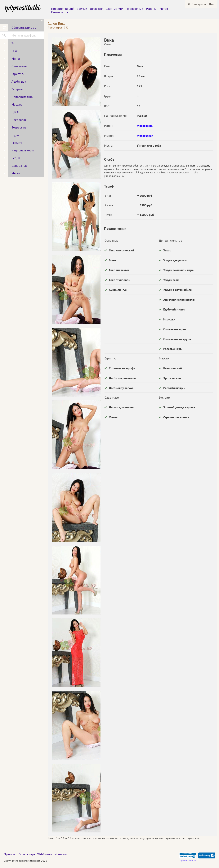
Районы (151, 9)
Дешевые (96, 9)
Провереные (134, 9)
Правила (10, 854)
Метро (164, 9)
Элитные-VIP (114, 9)
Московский (145, 126)
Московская (145, 136)
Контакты (61, 854)
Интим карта (60, 12)
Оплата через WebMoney (35, 854)
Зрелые (82, 9)
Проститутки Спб (62, 9)
